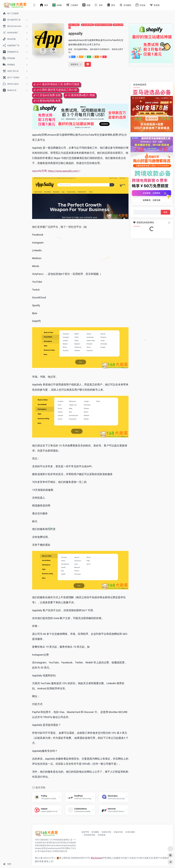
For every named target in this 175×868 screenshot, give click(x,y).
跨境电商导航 (90, 835)
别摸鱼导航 (106, 832)
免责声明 (85, 832)
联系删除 (95, 832)
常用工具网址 (74, 25)
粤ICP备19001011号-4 (45, 858)
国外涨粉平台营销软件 (103, 25)
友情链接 (102, 835)
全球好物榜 (130, 832)
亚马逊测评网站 (87, 25)
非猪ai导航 (118, 832)
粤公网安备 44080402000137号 (73, 858)
